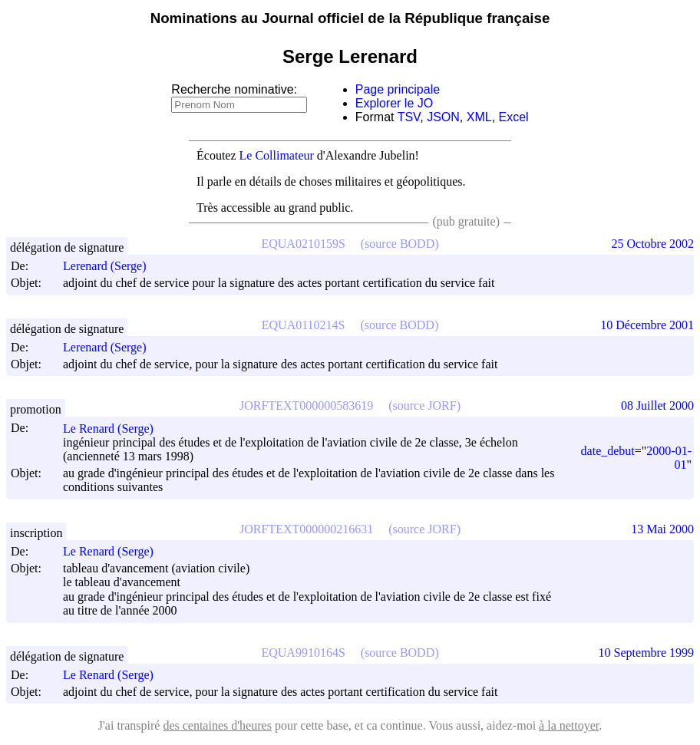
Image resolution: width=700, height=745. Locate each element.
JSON (443, 117)
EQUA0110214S (304, 325)
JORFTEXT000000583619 (306, 405)
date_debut (608, 451)
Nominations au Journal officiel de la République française (350, 18)
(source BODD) (400, 244)
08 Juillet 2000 (657, 405)
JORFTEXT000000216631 (306, 529)
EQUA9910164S (303, 653)
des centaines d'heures (217, 725)
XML (479, 117)
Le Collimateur (277, 155)
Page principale (398, 89)
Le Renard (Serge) (115, 429)
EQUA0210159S (303, 244)
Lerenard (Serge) (112, 266)
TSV (409, 117)
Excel (514, 117)
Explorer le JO (394, 103)
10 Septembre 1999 (646, 653)
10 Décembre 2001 (647, 325)
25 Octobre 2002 (652, 244)
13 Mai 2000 (662, 529)
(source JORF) (424, 405)
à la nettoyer (569, 725)
